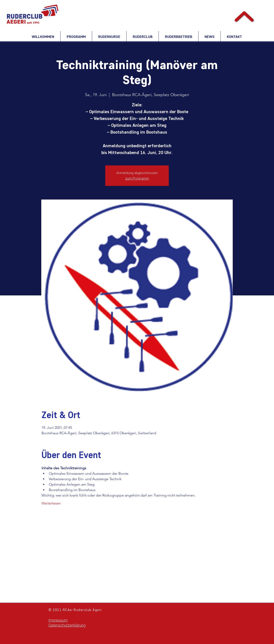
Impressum (58, 620)
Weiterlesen (51, 503)
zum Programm (137, 178)
